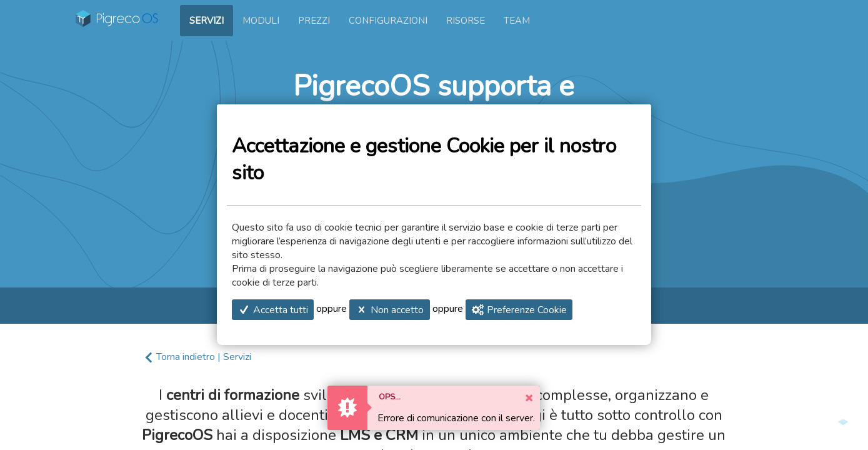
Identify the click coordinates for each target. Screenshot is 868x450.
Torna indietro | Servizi (204, 357)
